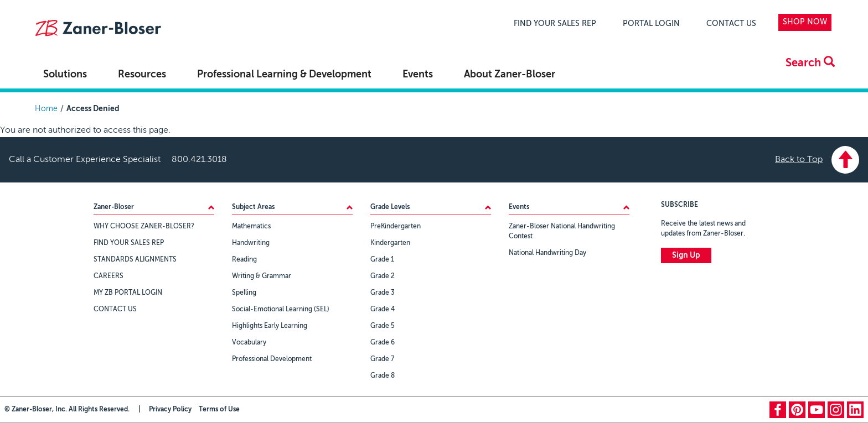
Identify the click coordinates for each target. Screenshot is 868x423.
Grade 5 (383, 326)
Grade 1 (382, 260)
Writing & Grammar (262, 276)
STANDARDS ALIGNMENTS (135, 260)
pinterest (797, 410)
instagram (836, 410)
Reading (244, 260)
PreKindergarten (396, 227)
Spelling (244, 293)
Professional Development (272, 359)
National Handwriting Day (547, 253)
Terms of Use (219, 410)
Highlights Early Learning (270, 326)
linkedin (855, 410)
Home (46, 109)
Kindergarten (390, 243)
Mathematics (251, 227)
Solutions (65, 75)
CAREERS (108, 276)
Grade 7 (382, 359)
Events (418, 75)
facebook (778, 410)
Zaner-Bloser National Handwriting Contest (562, 232)
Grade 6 (383, 343)
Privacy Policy (170, 410)
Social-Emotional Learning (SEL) (281, 310)
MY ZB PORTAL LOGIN (128, 293)
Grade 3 (383, 293)
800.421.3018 (199, 160)
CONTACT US (731, 24)
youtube (817, 410)
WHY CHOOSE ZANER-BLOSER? (144, 227)
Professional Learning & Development (284, 75)
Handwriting (251, 243)
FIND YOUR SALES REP (555, 24)
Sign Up (686, 255)
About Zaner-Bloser (510, 75)
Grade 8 (383, 376)
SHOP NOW (805, 22)
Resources (142, 75)
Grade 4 (383, 310)
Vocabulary (249, 343)
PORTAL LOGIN (651, 24)
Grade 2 (383, 276)
